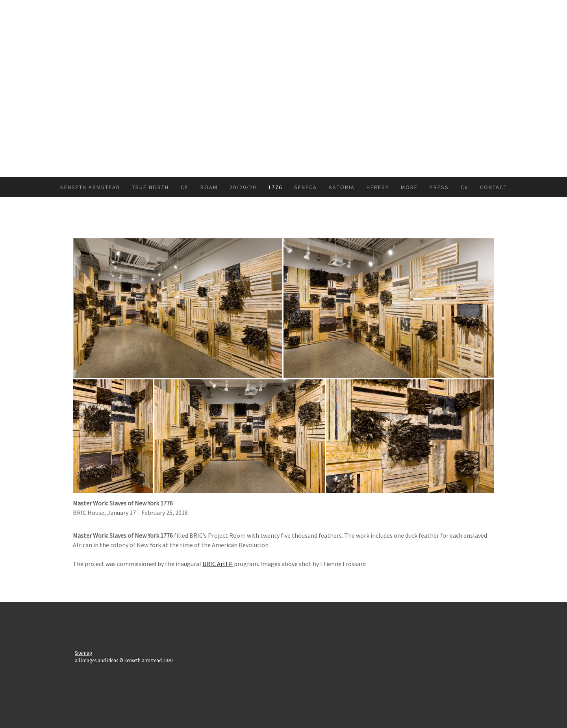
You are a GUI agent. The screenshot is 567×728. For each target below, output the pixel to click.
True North (150, 187)
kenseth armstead (90, 187)
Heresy (378, 187)
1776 (275, 187)
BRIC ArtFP (218, 564)
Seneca (306, 187)
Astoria (342, 187)
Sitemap (83, 653)
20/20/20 (243, 187)
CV (464, 187)
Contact (494, 187)
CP (185, 187)
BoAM (209, 187)
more (409, 187)
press (439, 187)
